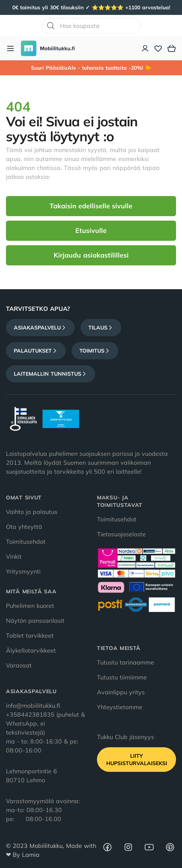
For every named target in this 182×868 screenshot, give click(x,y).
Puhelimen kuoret (30, 606)
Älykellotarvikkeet (31, 650)
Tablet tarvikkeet (30, 635)
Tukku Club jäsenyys (125, 737)
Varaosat (19, 665)
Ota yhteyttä (24, 527)
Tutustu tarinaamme (125, 662)
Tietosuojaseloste (121, 534)
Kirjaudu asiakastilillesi (91, 255)
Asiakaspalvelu (40, 328)
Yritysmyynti (23, 571)
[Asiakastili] (145, 48)
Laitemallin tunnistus (51, 374)
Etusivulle (91, 231)
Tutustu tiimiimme (122, 677)
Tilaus (101, 328)
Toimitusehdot (26, 542)
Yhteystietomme (120, 707)
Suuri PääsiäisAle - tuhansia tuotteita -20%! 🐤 (91, 68)
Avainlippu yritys (121, 692)
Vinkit (14, 556)
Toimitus (95, 351)
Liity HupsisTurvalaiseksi (137, 760)
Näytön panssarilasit (35, 621)
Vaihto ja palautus (32, 512)
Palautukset (36, 351)
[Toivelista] (158, 48)
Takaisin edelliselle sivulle (91, 206)
